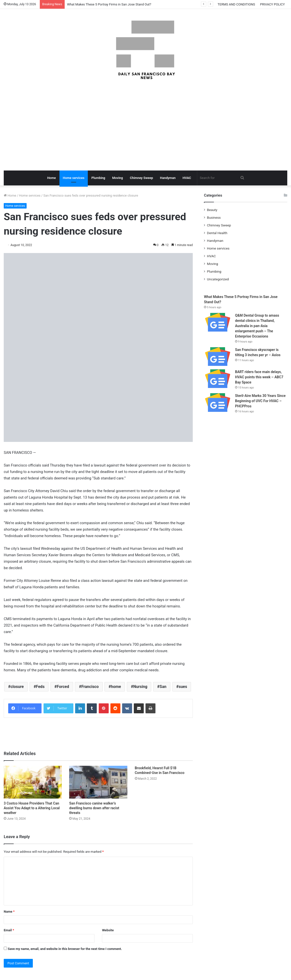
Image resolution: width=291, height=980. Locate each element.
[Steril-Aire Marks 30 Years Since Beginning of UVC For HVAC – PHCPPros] (218, 403)
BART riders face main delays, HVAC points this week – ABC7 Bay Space (259, 377)
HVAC (187, 178)
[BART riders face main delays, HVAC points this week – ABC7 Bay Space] (218, 379)
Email (9, 930)
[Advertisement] (145, 126)
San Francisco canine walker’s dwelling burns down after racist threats (94, 808)
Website (108, 930)
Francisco (90, 687)
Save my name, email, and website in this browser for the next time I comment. (65, 949)
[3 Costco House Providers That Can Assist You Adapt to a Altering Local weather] (33, 782)
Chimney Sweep (141, 178)
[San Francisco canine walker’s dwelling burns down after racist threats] (98, 782)
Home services (74, 178)
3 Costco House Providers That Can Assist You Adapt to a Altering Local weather (32, 808)
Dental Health (217, 233)
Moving (118, 178)
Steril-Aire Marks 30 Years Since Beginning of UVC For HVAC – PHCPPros (260, 401)
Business (214, 217)
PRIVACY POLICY (272, 4)
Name (9, 912)
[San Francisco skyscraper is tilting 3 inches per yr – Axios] (218, 357)
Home (52, 178)
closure (17, 687)
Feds (40, 687)
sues (183, 687)
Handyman (168, 178)
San (163, 687)
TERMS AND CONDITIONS (236, 4)
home (116, 687)
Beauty (212, 210)
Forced (63, 687)
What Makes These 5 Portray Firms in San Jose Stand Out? (109, 4)
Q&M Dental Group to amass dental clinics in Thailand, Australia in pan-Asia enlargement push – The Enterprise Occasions (257, 326)
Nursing (140, 687)
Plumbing (98, 178)
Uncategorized (218, 279)
